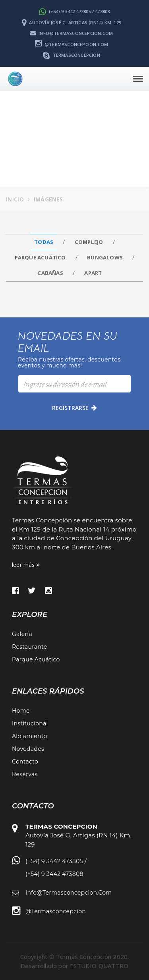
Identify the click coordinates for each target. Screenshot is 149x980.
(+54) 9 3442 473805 (54, 861)
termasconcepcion (72, 55)
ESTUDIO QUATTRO (99, 966)
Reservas (25, 774)
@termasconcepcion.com (72, 44)
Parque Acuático (36, 659)
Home (21, 711)
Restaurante (29, 647)
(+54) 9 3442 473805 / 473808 (74, 11)
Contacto (25, 762)
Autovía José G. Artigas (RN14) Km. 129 (72, 22)
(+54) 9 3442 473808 (54, 874)
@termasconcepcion (56, 911)
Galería (22, 634)
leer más (26, 565)
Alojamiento (30, 736)
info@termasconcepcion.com (72, 33)
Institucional (30, 723)
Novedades (28, 749)
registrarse (74, 408)
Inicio (15, 199)
